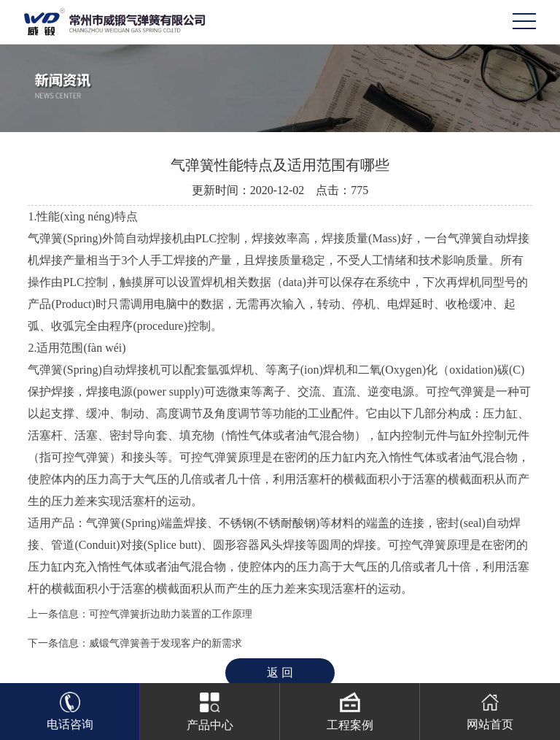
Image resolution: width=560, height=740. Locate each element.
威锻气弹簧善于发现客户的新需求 (166, 643)
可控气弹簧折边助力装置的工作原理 (171, 614)
